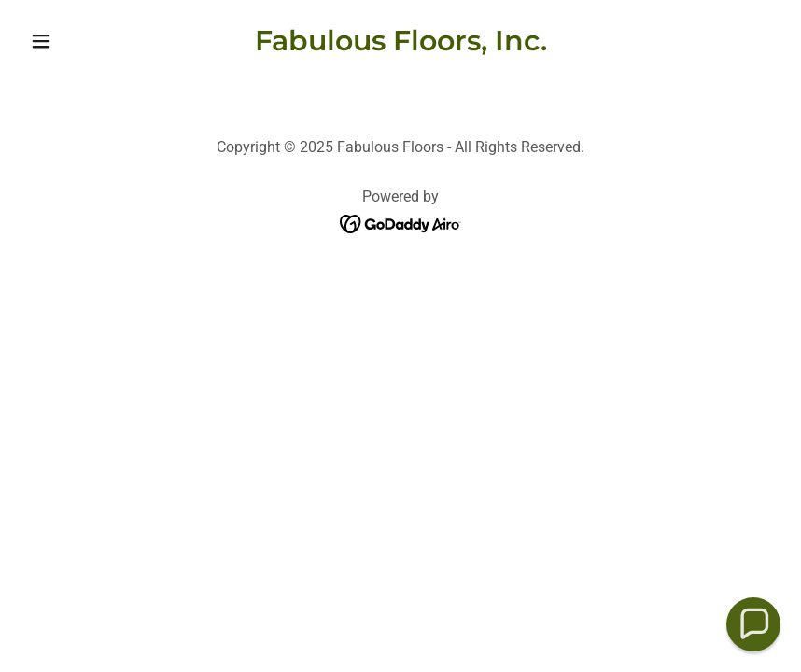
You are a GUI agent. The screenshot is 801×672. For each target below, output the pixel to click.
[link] (401, 45)
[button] (79, 41)
